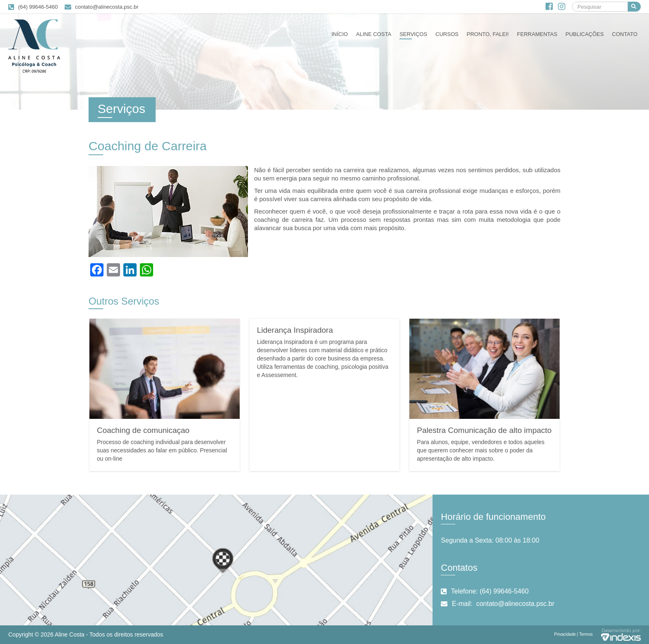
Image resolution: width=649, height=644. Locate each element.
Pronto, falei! (488, 34)
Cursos (447, 34)
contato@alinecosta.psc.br (107, 7)
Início (340, 34)
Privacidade (565, 634)
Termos (586, 634)
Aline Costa (374, 34)
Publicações (584, 34)
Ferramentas (537, 34)
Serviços (413, 34)
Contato (625, 34)
